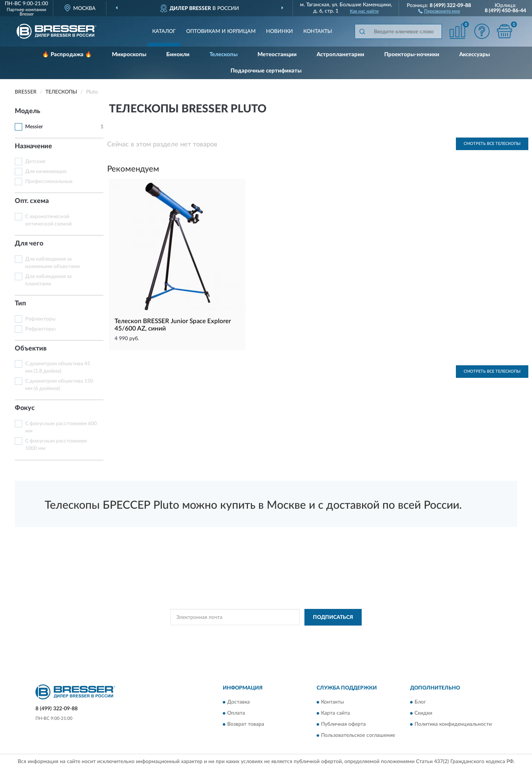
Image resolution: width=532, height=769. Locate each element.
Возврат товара (246, 725)
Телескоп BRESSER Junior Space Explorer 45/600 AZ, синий (173, 325)
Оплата (236, 714)
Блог (420, 702)
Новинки (279, 31)
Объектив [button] (31, 349)
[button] (439, 11)
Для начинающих (46, 172)
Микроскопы (129, 55)
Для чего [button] (29, 244)
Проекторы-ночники (412, 55)
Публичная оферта (343, 725)
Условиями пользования (330, 634)
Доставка (238, 702)
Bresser (27, 14)
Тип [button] (20, 304)
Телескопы (224, 55)
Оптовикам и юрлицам (221, 31)
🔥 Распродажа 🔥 (67, 55)
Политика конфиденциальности (453, 725)
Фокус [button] (25, 408)
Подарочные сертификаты (266, 71)
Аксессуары (475, 55)
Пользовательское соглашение (358, 736)
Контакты (318, 31)
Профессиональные (49, 182)
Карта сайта (335, 714)
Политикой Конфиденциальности (265, 634)
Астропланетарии (340, 55)
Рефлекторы (40, 319)
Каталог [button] (164, 31)
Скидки (423, 714)
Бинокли (178, 55)
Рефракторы (40, 329)
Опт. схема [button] (32, 201)
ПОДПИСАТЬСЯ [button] (333, 617)
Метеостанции (277, 55)
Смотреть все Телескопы (492, 144)
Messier (34, 127)
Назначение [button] (33, 146)
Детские (35, 162)
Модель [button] (28, 111)
